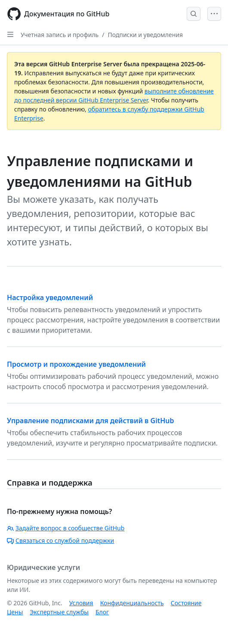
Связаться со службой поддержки (60, 540)
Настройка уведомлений (50, 297)
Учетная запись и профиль (60, 35)
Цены (15, 612)
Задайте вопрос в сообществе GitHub (66, 528)
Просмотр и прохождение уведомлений (76, 364)
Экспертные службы (59, 612)
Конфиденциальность (132, 603)
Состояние (186, 603)
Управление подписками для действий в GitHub (91, 421)
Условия (81, 603)
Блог (102, 612)
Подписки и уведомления (145, 35)
